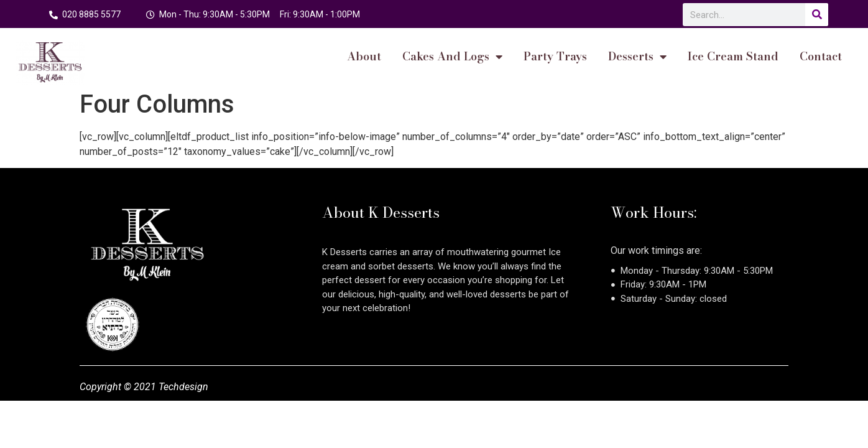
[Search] (817, 15)
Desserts (637, 57)
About (364, 57)
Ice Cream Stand (733, 57)
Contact (821, 57)
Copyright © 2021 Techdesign (144, 387)
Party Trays (555, 57)
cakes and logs (452, 57)
